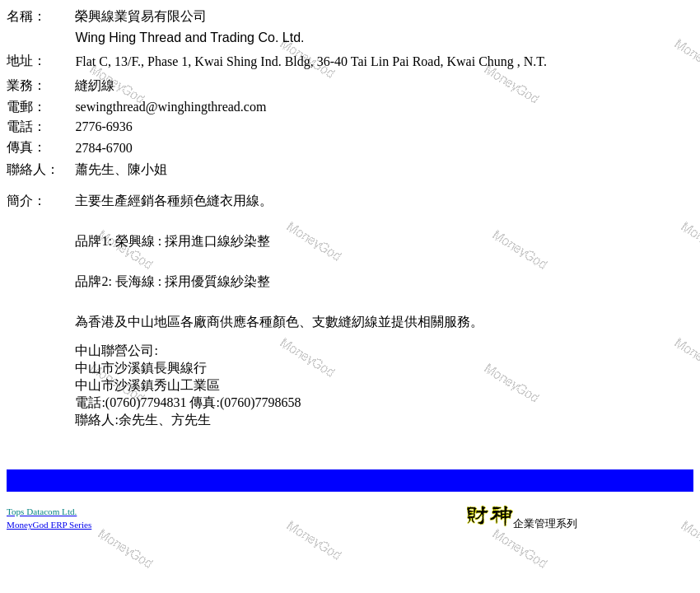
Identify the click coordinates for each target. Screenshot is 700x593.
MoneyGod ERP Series (49, 525)
